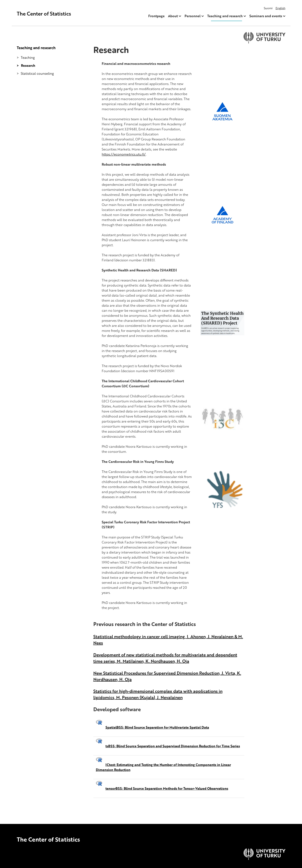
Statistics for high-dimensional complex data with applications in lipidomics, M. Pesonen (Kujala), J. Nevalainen (158, 694)
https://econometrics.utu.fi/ (124, 154)
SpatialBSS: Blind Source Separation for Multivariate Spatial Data (157, 727)
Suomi (268, 8)
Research (28, 65)
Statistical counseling (37, 73)
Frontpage (156, 16)
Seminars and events (266, 16)
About (173, 16)
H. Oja (183, 661)
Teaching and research (225, 16)
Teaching (28, 58)
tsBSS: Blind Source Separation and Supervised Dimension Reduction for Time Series (173, 746)
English (281, 8)
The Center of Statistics (44, 14)
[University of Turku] (264, 859)
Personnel (193, 16)
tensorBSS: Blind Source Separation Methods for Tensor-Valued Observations (167, 788)
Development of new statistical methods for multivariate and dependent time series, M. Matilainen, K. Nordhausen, (165, 658)
